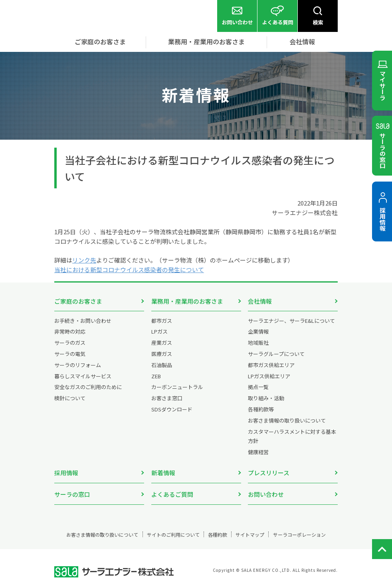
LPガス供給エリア (269, 377)
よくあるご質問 (172, 491)
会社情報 (260, 301)
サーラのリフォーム (78, 366)
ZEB (156, 377)
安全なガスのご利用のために (88, 388)
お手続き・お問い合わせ (83, 321)
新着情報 (163, 473)
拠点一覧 (258, 388)
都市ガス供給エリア (271, 366)
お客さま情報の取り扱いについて (287, 421)
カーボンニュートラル (177, 388)
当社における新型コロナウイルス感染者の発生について (129, 270)
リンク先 (84, 260)
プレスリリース (269, 473)
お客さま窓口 (167, 399)
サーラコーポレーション (313, 526)
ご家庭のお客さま (78, 301)
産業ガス (162, 343)
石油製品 (162, 366)
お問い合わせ (266, 491)
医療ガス (162, 355)
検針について (70, 399)
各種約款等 (261, 410)
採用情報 (66, 473)
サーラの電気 (70, 355)
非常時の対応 (70, 332)
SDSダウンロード (172, 410)
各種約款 (220, 526)
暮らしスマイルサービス (83, 377)
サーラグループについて (276, 355)
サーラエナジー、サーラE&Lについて (291, 321)
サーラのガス (70, 343)
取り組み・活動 (266, 399)
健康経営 (258, 453)
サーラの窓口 (72, 491)
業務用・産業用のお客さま (187, 301)
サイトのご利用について (169, 526)
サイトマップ (257, 526)
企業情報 (258, 332)
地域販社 (258, 343)
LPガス (159, 332)
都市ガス (162, 321)
